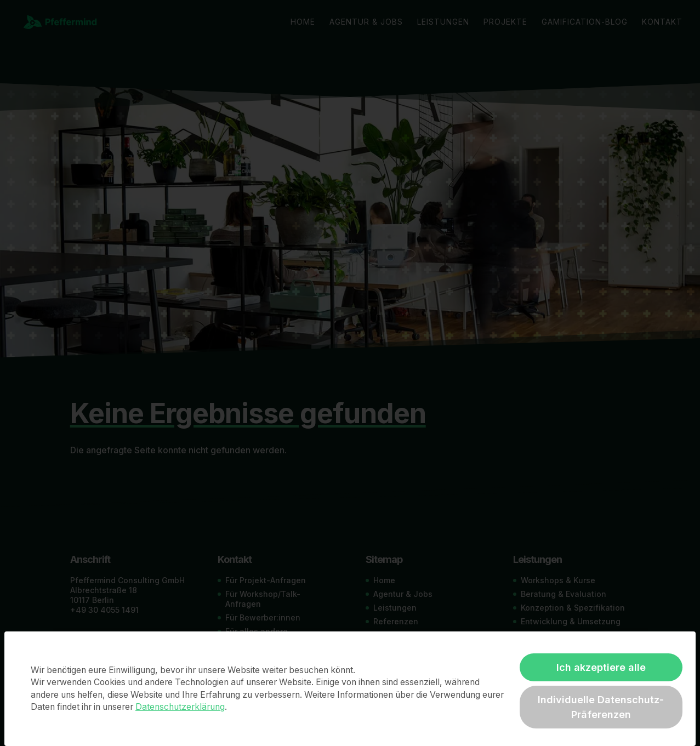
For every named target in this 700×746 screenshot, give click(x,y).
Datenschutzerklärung (180, 707)
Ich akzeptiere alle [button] (601, 667)
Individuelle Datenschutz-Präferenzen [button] (601, 707)
